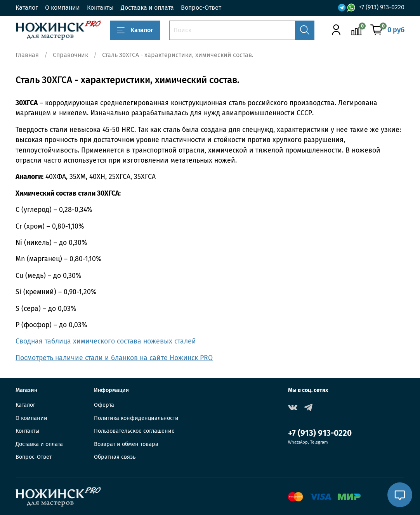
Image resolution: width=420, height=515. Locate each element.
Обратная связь (115, 457)
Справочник (70, 55)
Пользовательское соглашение (134, 431)
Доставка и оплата (147, 8)
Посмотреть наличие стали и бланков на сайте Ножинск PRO (114, 358)
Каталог (27, 8)
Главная (27, 55)
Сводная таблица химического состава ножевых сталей (106, 341)
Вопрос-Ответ (201, 8)
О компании (62, 8)
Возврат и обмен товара (126, 444)
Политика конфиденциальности (136, 418)
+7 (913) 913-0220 (382, 8)
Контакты (100, 8)
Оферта (104, 405)
